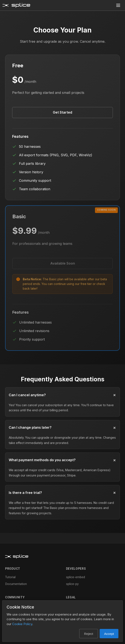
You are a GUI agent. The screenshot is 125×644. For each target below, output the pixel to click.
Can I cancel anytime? (27, 395)
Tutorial (10, 577)
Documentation (16, 584)
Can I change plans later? (30, 427)
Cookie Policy (22, 624)
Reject (89, 634)
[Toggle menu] (118, 5)
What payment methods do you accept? (42, 460)
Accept (109, 634)
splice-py (72, 584)
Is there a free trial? (25, 493)
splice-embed (75, 577)
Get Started (62, 112)
